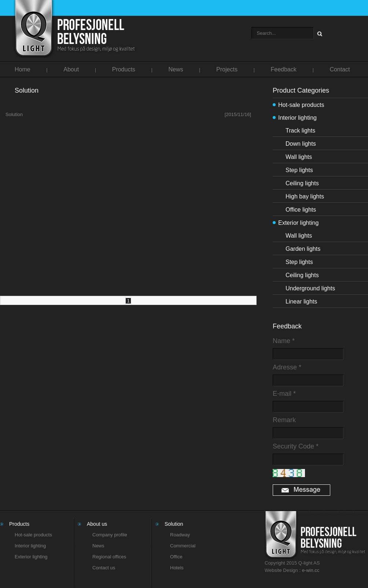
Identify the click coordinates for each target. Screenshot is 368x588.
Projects (227, 69)
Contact (340, 69)
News (176, 69)
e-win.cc (311, 570)
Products (124, 69)
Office (176, 557)
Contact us (104, 568)
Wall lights (299, 157)
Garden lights (303, 249)
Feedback (284, 69)
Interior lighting (297, 118)
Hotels (177, 568)
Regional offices (109, 557)
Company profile (110, 535)
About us (97, 524)
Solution (128, 115)
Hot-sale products (301, 105)
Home (23, 69)
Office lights (301, 210)
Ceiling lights (302, 183)
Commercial (183, 546)
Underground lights (310, 288)
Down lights (301, 144)
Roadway (180, 535)
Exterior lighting (298, 223)
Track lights (300, 131)
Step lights (299, 170)
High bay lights (305, 196)
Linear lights (301, 302)
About (71, 69)
